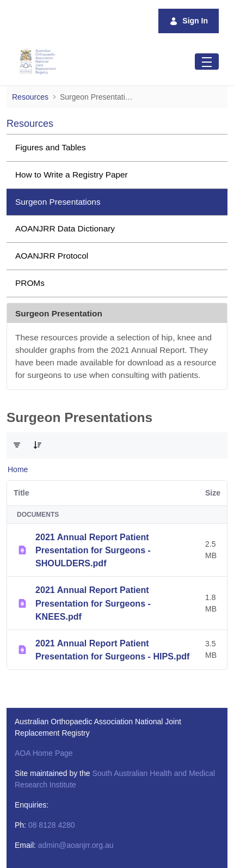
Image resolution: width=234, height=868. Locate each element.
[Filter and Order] (17, 445)
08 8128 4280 (52, 825)
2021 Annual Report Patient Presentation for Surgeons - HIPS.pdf (112, 650)
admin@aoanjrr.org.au (76, 845)
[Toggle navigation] (207, 61)
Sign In (189, 21)
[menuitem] (117, 148)
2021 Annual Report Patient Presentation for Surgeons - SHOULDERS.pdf (93, 550)
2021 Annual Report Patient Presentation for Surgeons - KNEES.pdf (93, 603)
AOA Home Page (44, 753)
